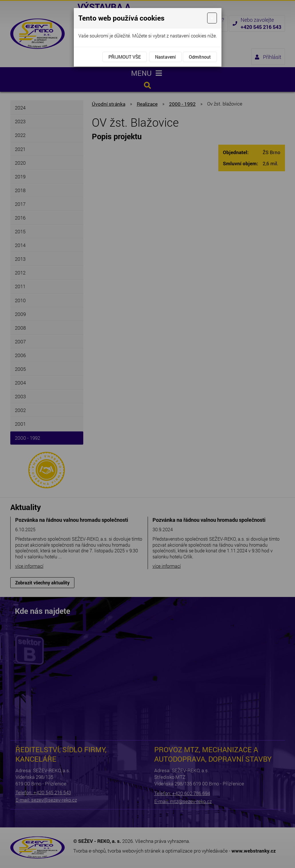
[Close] (212, 18)
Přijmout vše (125, 57)
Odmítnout (200, 57)
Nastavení (165, 57)
